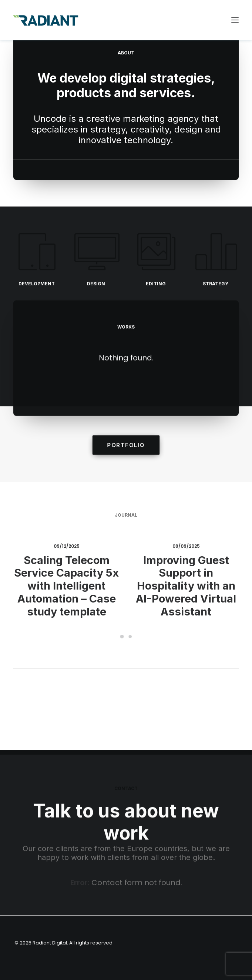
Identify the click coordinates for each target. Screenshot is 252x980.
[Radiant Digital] (46, 20)
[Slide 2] (130, 637)
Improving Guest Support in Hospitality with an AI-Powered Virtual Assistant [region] (186, 584)
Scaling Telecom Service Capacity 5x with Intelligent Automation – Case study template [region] (66, 585)
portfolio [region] (126, 445)
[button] (235, 20)
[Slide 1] (122, 637)
